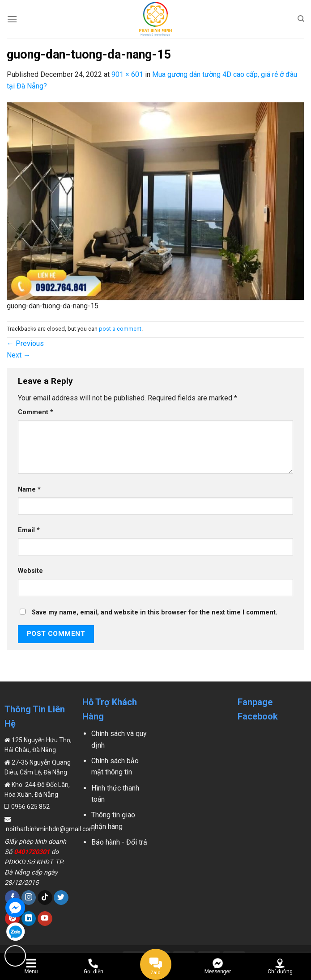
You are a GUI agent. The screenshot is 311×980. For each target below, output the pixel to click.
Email (29, 530)
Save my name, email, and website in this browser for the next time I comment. (155, 612)
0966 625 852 (30, 807)
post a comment (120, 329)
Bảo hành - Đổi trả (119, 842)
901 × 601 (127, 74)
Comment (36, 412)
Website (30, 571)
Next (19, 355)
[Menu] (12, 19)
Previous (25, 343)
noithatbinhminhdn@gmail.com (50, 829)
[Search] (301, 19)
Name (29, 490)
